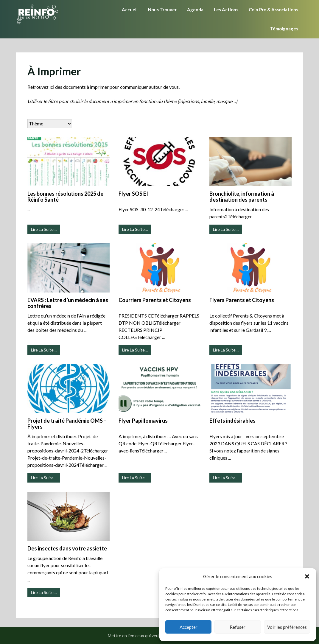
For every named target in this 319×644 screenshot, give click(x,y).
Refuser (238, 627)
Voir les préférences (287, 627)
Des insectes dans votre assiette (67, 548)
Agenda (195, 10)
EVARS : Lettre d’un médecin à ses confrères (68, 303)
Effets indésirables (232, 421)
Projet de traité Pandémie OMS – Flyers (67, 424)
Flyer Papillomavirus (143, 421)
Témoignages (284, 29)
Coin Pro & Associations (273, 10)
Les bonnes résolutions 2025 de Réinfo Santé (65, 197)
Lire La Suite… (44, 229)
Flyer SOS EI (133, 194)
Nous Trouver (162, 10)
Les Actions (226, 10)
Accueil (130, 10)
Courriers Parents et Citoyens (155, 300)
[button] (307, 576)
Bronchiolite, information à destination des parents (242, 197)
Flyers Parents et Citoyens (242, 300)
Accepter (189, 627)
